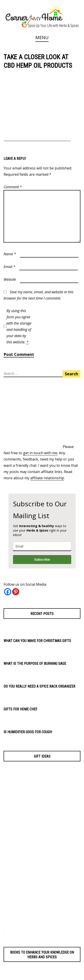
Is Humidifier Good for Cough (28, 732)
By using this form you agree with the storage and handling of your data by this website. (19, 326)
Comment (13, 187)
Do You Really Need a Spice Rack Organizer (39, 686)
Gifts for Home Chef (20, 709)
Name (10, 254)
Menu (42, 37)
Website (10, 279)
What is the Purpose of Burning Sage (35, 664)
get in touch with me (40, 453)
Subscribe (42, 559)
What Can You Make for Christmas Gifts (37, 641)
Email (9, 267)
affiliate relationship (47, 478)
